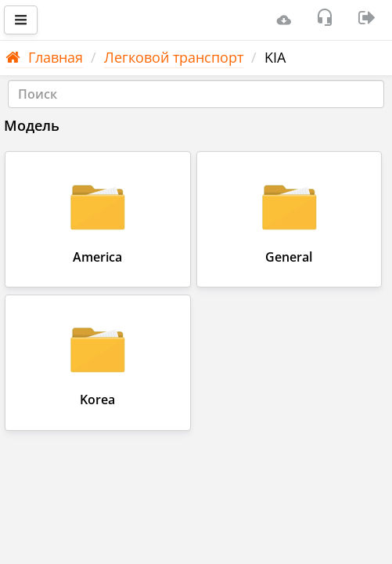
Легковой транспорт (174, 57)
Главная (44, 57)
